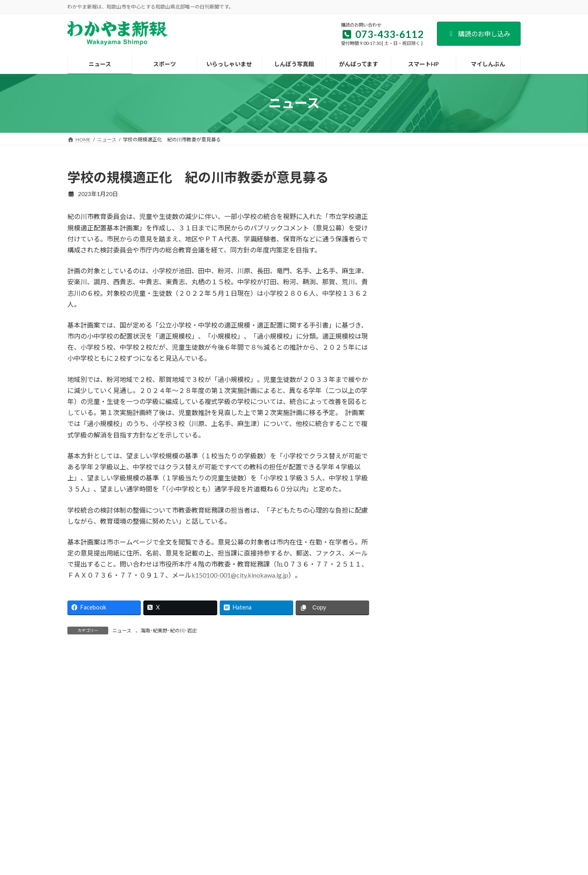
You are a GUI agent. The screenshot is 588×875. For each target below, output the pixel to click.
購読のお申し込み (479, 34)
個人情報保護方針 (394, 787)
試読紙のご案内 (232, 787)
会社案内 (143, 787)
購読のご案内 (184, 787)
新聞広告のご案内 (284, 787)
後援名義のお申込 (339, 787)
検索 (500, 176)
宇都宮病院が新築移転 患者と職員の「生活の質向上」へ (483, 531)
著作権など (442, 787)
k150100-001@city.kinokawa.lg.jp (240, 575)
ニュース (122, 631)
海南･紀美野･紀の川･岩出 (169, 631)
